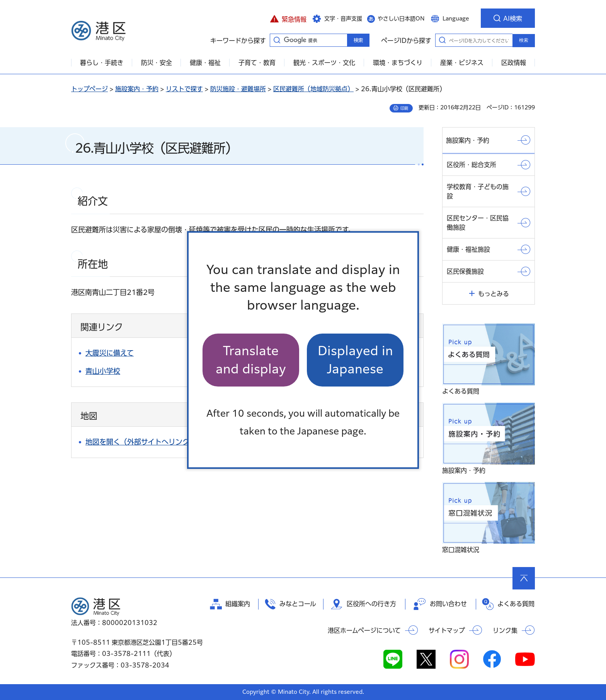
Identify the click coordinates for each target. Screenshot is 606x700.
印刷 (404, 108)
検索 (524, 40)
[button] (288, 18)
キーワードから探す (277, 40)
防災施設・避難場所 (238, 89)
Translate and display (251, 360)
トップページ (89, 89)
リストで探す (184, 89)
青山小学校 (103, 371)
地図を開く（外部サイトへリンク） (141, 442)
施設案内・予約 (137, 89)
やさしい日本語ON (401, 19)
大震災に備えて (110, 353)
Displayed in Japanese (355, 360)
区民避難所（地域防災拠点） (313, 89)
